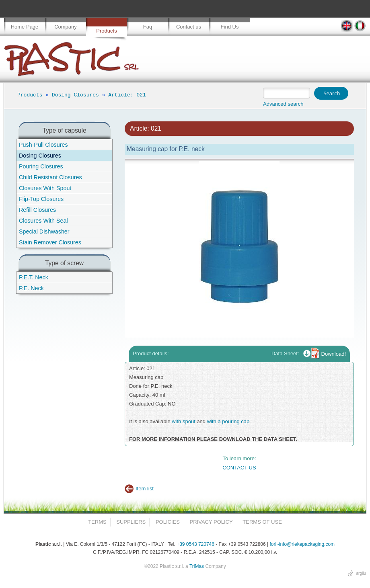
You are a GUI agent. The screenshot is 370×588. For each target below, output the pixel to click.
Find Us (230, 27)
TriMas (197, 566)
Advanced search (283, 104)
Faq (148, 27)
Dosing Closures (75, 95)
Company (66, 27)
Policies (168, 522)
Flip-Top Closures (41, 199)
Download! (334, 354)
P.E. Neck (31, 288)
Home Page (25, 27)
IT (360, 26)
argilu (361, 573)
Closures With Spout (45, 188)
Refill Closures (37, 210)
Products (106, 31)
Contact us (189, 27)
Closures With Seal (43, 221)
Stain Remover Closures (50, 242)
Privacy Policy (211, 522)
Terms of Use (262, 522)
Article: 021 (127, 95)
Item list (145, 489)
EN (347, 26)
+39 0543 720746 (195, 544)
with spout (184, 421)
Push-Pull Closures (43, 145)
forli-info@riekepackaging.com (302, 544)
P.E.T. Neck (34, 277)
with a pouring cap (228, 421)
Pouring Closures (41, 166)
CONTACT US (239, 468)
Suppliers (131, 522)
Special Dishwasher (44, 232)
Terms (97, 522)
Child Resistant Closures (50, 177)
